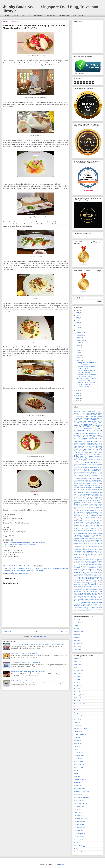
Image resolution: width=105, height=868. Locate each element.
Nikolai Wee (77, 640)
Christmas (83, 512)
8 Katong (90, 449)
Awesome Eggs (90, 487)
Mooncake (94, 558)
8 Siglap (95, 461)
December (80, 333)
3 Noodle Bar (81, 423)
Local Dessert (93, 551)
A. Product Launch (85, 480)
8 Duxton (95, 445)
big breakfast (99, 609)
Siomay (92, 588)
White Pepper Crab (84, 608)
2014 (78, 396)
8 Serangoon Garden (94, 459)
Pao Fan (91, 564)
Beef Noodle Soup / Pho (81, 493)
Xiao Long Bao (94, 608)
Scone (86, 584)
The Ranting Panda (79, 834)
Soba (101, 588)
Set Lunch (99, 584)
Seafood (92, 584)
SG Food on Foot (79, 807)
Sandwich (93, 582)
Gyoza (80, 532)
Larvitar (76, 625)
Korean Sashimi (98, 545)
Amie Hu (76, 668)
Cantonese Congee (88, 504)
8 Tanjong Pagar (96, 464)
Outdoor (94, 563)
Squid (96, 591)
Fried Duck (96, 527)
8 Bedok (99, 437)
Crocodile (93, 517)
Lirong (76, 749)
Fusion (92, 529)
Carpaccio (96, 504)
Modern (86, 556)
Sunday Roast (86, 595)
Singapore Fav (84, 588)
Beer (87, 494)
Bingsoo (76, 496)
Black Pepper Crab (97, 496)
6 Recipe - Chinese (96, 434)
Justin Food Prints (79, 622)
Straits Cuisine (91, 593)
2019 (78, 325)
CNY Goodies (87, 502)
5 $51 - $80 (28, 568)
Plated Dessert (90, 571)
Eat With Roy (78, 701)
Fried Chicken (89, 527)
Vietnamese (94, 602)
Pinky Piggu (77, 785)
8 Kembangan (97, 449)
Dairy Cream (78, 686)
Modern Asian (93, 556)
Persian (82, 568)
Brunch (80, 501)
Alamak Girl (77, 662)
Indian (80, 538)
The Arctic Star (78, 816)
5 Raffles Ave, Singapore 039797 (19, 573)
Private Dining (83, 576)
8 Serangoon (83, 460)
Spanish (95, 590)
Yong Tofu (76, 609)
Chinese (77, 512)
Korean (100, 543)
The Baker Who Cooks (80, 819)
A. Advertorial (94, 472)
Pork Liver (100, 573)
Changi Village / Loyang (83, 506)
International (92, 538)
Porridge (90, 574)
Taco (95, 596)
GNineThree (77, 719)
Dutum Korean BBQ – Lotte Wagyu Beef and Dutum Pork (28, 672)
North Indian (77, 563)
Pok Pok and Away (79, 788)
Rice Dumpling (91, 577)
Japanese (99, 540)
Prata (94, 574)
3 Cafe (86, 416)
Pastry (80, 566)
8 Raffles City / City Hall (86, 458)
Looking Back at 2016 (83, 387)
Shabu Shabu (78, 586)
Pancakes (85, 564)
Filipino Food (83, 524)
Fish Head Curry (88, 525)
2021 (78, 320)
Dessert (18, 571)
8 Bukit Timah (84, 440)
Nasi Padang (81, 561)
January (80, 360)
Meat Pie (96, 553)
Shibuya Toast (99, 586)
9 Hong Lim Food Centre (90, 471)
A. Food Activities (82, 475)
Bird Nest (80, 496)
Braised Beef (91, 497)
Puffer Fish (96, 576)
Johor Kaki (77, 737)
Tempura (80, 599)
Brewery (100, 499)
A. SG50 (81, 482)
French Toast (82, 527)
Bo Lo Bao (77, 497)
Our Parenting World (80, 779)
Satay (75, 584)
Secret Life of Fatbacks (80, 804)
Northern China (85, 563)
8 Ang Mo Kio (91, 435)
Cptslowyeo (77, 680)
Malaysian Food (89, 553)
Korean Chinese (78, 545)
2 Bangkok (98, 410)
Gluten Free (77, 530)
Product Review (64, 16)
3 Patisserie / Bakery (91, 423)
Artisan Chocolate (85, 486)
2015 (78, 393)
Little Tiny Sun (78, 758)
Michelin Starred (93, 554)
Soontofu (76, 590)
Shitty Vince (77, 646)
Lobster (28, 571)
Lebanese (76, 550)
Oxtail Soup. (99, 563)
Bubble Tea (85, 501)
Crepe (81, 517)
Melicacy (76, 628)
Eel (85, 522)
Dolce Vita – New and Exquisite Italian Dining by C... (86, 371)
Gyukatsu (89, 532)
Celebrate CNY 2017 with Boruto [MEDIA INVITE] (86, 367)
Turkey (79, 603)
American (99, 483)
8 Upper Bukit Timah (87, 468)
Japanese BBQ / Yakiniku (81, 542)
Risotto (97, 577)
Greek (88, 530)
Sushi (75, 596)
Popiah (97, 571)
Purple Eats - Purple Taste (81, 791)
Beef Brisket (99, 491)
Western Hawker (94, 606)
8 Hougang (85, 448)
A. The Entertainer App (90, 482)
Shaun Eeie (77, 810)
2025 (78, 310)
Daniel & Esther (78, 689)
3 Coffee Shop (93, 416)
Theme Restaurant (83, 601)
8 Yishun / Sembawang (92, 469)
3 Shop (95, 425)
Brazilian (84, 499)
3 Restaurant (20, 568)
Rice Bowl (84, 577)
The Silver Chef (78, 840)
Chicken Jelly (92, 509)
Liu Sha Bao (91, 550)
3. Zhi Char (94, 429)
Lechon (80, 550)
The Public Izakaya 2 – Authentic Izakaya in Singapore (86, 379)
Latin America (99, 548)
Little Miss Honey (79, 755)
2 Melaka (98, 412)
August (80, 343)
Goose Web (83, 530)
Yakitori (100, 608)
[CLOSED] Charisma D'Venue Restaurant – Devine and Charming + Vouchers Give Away (37, 644)
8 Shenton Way (88, 461)
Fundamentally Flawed (80, 716)
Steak (36, 571)
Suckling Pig (98, 593)
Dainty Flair (77, 683)
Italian (23, 571)
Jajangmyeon (85, 540)
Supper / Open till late (96, 595)
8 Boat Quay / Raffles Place (88, 438)
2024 (78, 313)
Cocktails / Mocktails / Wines (84, 514)
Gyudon (85, 532)
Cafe (95, 502)
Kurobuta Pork (78, 547)
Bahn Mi (80, 489)
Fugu (88, 529)
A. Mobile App (91, 479)
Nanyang (97, 559)
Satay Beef (81, 584)
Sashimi (99, 582)
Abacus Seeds (82, 483)
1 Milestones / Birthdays (90, 410)
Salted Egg (87, 582)
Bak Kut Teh (77, 491)
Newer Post (7, 631)
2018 (78, 328)
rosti (84, 611)
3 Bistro (94, 415)
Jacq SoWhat (78, 731)
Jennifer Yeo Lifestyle (80, 734)
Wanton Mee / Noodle (90, 604)
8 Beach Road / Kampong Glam (87, 437)
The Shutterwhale (79, 837)
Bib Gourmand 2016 (97, 494)
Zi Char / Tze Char (90, 609)
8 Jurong (99, 448)
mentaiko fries (80, 611)
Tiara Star (77, 843)
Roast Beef (81, 579)
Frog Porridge (83, 529)
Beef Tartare (83, 494)
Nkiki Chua (77, 776)
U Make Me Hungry (79, 846)
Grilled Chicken (94, 530)
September (81, 340)
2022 (78, 318)
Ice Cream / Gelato (89, 537)
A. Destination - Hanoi (95, 474)
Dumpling (77, 522)
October (80, 338)
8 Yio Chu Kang (82, 469)
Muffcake (76, 559)
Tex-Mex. (97, 599)
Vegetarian (87, 602)
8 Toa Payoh (77, 468)
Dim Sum (89, 519)
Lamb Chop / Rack (83, 548)
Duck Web (100, 521)
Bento (91, 494)
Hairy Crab (95, 532)
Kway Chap (85, 547)
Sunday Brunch (78, 595)
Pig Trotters (99, 569)
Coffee (97, 514)
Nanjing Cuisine (90, 559)
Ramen (79, 577)
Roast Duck (99, 579)
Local (87, 551)
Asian (92, 485)
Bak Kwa (84, 491)
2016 (78, 391)
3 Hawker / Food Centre (90, 420)
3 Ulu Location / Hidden (94, 427)
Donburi (95, 519)
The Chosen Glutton (80, 822)
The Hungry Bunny (79, 828)
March (79, 355)
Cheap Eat (80, 507)
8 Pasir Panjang (98, 456)
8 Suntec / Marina (47, 568)
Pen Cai (92, 566)
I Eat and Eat (78, 725)
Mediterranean (78, 554)
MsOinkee (77, 637)
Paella (80, 564)
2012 (78, 401)
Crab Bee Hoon (98, 516)
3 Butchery (80, 417)
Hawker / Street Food (85, 534)
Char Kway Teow (94, 506)
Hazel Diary (77, 722)
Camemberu (77, 677)
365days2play (78, 659)
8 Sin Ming (100, 461)
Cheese (13, 571)
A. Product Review (95, 480)
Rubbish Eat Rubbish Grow (82, 798)
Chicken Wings (89, 510)
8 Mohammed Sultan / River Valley (89, 454)
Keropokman (78, 740)
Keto (96, 543)
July (79, 345)
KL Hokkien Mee (90, 543)
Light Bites (85, 550)
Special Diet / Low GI (88, 591)
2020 (78, 323)
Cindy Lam (77, 619)
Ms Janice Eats (78, 631)
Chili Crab (99, 510)
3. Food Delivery (86, 429)
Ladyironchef (78, 746)
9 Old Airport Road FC (85, 472)
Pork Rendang (77, 574)
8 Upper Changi (97, 468)
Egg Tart (88, 522)
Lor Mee (100, 551)
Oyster (76, 564)
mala (75, 611)
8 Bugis (99, 438)
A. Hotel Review (95, 477)
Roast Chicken (90, 579)
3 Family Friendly (82, 418)
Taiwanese (99, 596)
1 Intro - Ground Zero (79, 410)
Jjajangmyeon (82, 543)
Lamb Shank (92, 548)
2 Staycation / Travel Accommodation (88, 412)
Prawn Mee (77, 576)
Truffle (97, 601)
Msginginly (77, 634)
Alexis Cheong (78, 665)
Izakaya (80, 540)
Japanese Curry (92, 542)
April (79, 353)
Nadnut (76, 770)
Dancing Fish (77, 519)
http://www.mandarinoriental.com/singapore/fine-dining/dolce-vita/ (25, 542)
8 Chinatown (86, 442)
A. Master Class (83, 479)
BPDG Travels (78, 674)
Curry (100, 517)
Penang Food (98, 566)
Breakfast (94, 499)
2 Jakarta (83, 412)
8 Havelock (98, 446)
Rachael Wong (78, 643)
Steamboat (83, 593)
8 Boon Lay (93, 439)
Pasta (33, 571)
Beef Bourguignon (91, 491)
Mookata (88, 558)
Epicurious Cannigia (80, 704)
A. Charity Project (86, 474)
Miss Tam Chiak (78, 767)
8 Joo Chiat (92, 448)
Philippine (87, 568)
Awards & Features (78, 16)
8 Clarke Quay (96, 442)
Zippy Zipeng (78, 649)
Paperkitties (77, 782)
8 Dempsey (89, 443)
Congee (83, 516)
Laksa (89, 547)
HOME (7, 16)
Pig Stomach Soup (90, 569)
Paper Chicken (98, 564)
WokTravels (77, 849)
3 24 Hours (80, 415)
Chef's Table (92, 507)
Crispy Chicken (87, 517)
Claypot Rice (99, 512)
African (94, 483)
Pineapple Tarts (78, 571)
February (80, 358)
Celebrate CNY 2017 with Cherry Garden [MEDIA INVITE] (86, 384)
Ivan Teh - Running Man (81, 728)
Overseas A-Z (51, 16)
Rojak (90, 580)
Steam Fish (77, 593)
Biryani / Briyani (87, 496)
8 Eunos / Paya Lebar (83, 446)
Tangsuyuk (88, 598)
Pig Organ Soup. (81, 569)
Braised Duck (98, 497)
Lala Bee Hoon (95, 547)
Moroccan (100, 558)
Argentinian (77, 486)
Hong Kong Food (93, 535)
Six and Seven (78, 813)
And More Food (78, 671)
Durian (82, 522)
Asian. (97, 486)
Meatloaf (100, 553)
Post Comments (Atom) (40, 637)
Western (41, 571)
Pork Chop (80, 572)
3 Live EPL (96, 421)
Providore (89, 576)
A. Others (98, 479)
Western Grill (85, 606)
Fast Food (77, 524)
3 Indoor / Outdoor (88, 421)
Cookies (87, 516)
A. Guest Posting (84, 477)
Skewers (97, 588)
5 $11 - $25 (81, 431)
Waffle (100, 602)
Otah (90, 563)
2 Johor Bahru (90, 412)
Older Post (64, 631)
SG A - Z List (26, 16)
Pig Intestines (93, 568)
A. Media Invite (58, 568)
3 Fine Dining (12, 568)
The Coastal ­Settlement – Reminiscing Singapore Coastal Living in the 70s (33, 681)
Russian (94, 580)
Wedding (100, 604)
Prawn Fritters (99, 574)
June (79, 348)
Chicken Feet (85, 509)
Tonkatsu (92, 601)
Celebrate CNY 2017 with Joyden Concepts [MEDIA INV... (87, 375)
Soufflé (80, 590)
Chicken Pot (99, 509)
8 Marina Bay (93, 453)
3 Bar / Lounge (87, 415)
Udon (82, 603)
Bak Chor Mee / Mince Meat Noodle (92, 489)
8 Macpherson (85, 453)
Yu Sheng (82, 609)
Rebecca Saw (78, 795)
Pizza (83, 571)
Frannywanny (78, 713)
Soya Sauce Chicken (87, 590)
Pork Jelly (87, 573)
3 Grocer (80, 420)
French (76, 527)
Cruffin (97, 517)
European (93, 522)
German (97, 529)
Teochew (86, 599)
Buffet (90, 501)
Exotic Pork (99, 522)
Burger (94, 501)
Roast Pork (84, 580)
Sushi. (79, 596)
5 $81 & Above (37, 568)
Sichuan (76, 588)
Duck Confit (94, 521)
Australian (83, 487)
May (79, 350)
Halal (101, 532)
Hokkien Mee (85, 535)
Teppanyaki (92, 599)
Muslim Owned (82, 559)
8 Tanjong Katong (86, 464)
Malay (83, 553)
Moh (84, 558)
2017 (78, 330)
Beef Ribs (99, 493)
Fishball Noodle (98, 526)
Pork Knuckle (93, 573)
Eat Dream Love (79, 698)
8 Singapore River (78, 463)
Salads (76, 582)
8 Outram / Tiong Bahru (87, 456)
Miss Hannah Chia (79, 764)
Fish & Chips (89, 524)
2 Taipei (98, 413)
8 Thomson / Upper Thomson (94, 466)
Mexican (85, 554)
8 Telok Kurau (83, 466)
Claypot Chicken (90, 512)
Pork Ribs (84, 574)
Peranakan (77, 568)
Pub (93, 576)
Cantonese (78, 504)
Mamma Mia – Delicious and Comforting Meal (25, 653)
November (80, 335)
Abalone (89, 483)
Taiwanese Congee (79, 598)
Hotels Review (38, 16)
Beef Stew (77, 494)
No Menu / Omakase (91, 561)
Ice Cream (79, 537)
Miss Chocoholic (79, 761)
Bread (89, 499)
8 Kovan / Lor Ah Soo (95, 451)
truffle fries (88, 611)
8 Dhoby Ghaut (97, 443)
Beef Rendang (92, 493)
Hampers (76, 534)
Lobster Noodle (81, 551)
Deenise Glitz (78, 692)
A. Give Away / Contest (94, 475)
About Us (16, 16)
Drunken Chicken (86, 521)
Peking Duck (86, 566)
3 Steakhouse (83, 427)
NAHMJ (76, 773)
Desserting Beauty (79, 695)
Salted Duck (81, 582)
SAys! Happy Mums (80, 801)
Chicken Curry (78, 509)
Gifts (101, 529)
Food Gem (77, 710)
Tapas (93, 598)
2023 (78, 315)
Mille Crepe (81, 556)
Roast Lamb (77, 580)
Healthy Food (95, 534)
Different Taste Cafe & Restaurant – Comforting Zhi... (87, 363)
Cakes (100, 502)
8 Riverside (98, 458)
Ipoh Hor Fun (99, 538)
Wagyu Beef (78, 604)
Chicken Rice (78, 510)
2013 (78, 398)
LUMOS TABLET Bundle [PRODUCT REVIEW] (26, 663)
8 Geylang (92, 446)
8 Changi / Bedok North (95, 440)
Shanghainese (85, 586)
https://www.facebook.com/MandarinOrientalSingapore (21, 544)
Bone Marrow (83, 497)
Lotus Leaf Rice (78, 553)
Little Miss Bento (79, 752)
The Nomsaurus (78, 831)
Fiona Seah (77, 707)
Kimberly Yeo (78, 743)
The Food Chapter (79, 825)
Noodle (100, 561)
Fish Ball (80, 526)
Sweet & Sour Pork (87, 596)
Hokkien (79, 535)
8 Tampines (98, 463)
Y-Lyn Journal (78, 852)
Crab (91, 516)
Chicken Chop (99, 507)
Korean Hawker (88, 545)
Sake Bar (99, 580)
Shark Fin (92, 586)
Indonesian (85, 538)
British (75, 501)
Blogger (63, 864)
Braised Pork (78, 499)
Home (36, 631)
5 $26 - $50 (91, 431)
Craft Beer (77, 517)
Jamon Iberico (92, 540)
